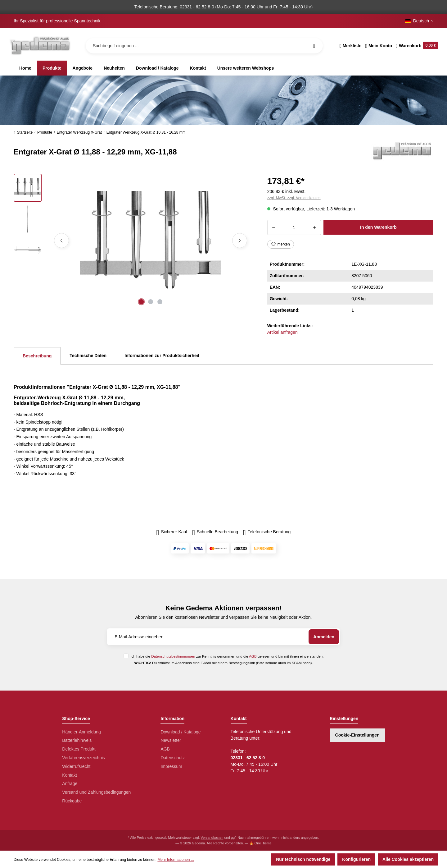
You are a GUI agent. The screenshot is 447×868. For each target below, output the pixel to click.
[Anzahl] (294, 227)
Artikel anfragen (282, 332)
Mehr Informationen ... (176, 860)
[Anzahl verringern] (274, 227)
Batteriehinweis (77, 740)
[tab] (37, 356)
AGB (253, 656)
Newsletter (171, 740)
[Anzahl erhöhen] (315, 227)
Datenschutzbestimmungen (173, 656)
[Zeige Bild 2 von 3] (151, 302)
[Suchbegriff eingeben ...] (204, 46)
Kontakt (69, 775)
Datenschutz (173, 758)
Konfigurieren (356, 859)
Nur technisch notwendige (303, 859)
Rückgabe (72, 801)
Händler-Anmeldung (81, 732)
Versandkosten (212, 838)
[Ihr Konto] (379, 46)
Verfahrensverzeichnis (84, 758)
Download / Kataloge (181, 732)
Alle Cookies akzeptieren (408, 859)
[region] (133, 241)
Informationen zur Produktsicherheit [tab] (162, 356)
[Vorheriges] (61, 241)
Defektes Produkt (79, 749)
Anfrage (70, 783)
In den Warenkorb (378, 227)
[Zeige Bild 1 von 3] (141, 302)
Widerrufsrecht (76, 766)
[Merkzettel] (351, 46)
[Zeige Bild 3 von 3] (160, 302)
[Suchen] (314, 46)
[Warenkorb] (416, 46)
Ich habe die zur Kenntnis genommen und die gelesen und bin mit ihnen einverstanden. (227, 656)
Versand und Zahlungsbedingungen (96, 792)
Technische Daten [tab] (88, 356)
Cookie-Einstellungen (357, 735)
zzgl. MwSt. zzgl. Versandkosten (294, 198)
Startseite (23, 132)
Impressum (171, 766)
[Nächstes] (240, 241)
